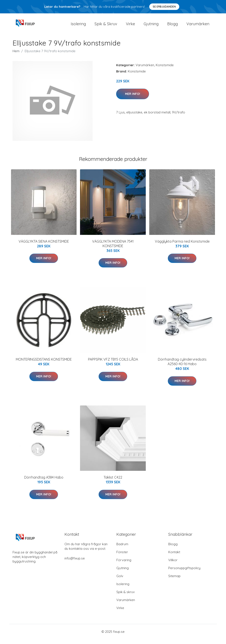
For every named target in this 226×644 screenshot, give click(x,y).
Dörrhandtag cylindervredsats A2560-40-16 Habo (182, 366)
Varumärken (198, 26)
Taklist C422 (113, 482)
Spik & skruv (126, 597)
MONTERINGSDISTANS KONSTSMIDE (44, 364)
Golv (120, 581)
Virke (130, 26)
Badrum (122, 549)
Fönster (122, 557)
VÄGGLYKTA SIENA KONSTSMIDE (44, 246)
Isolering (78, 26)
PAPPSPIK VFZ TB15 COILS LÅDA (113, 364)
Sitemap (174, 581)
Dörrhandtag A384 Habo (44, 482)
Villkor (173, 565)
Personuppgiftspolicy (184, 573)
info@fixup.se (75, 563)
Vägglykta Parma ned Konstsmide (182, 246)
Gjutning (151, 26)
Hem (16, 56)
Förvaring (124, 565)
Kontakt (174, 557)
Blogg (172, 26)
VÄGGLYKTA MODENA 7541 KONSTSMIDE (113, 248)
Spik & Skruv (106, 26)
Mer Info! (133, 99)
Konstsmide (165, 70)
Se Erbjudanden (164, 7)
